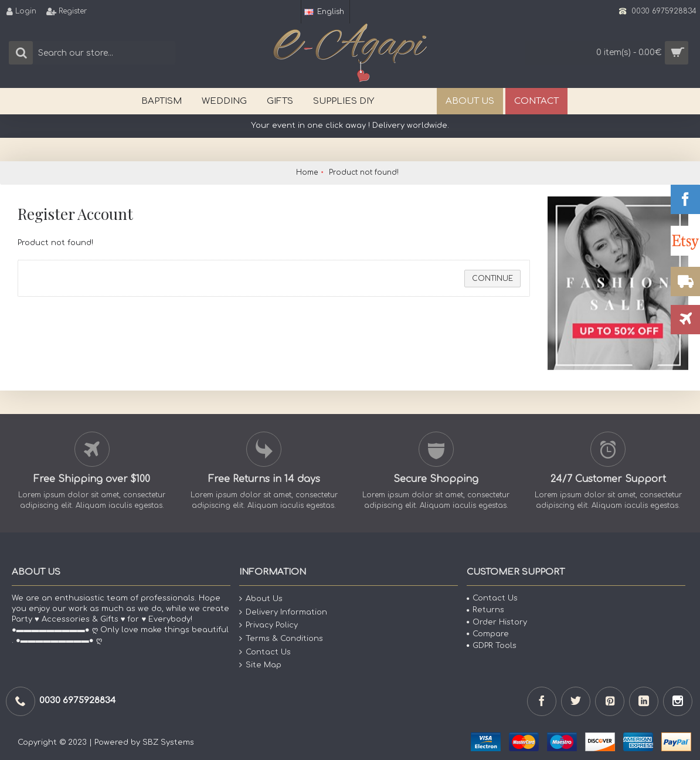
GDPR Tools (492, 646)
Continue (492, 279)
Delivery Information (283, 613)
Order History (497, 622)
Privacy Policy (269, 625)
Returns (485, 610)
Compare (488, 634)
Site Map (260, 665)
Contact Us (265, 652)
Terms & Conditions (281, 639)
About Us (261, 599)
